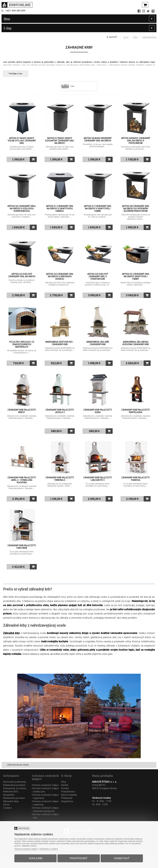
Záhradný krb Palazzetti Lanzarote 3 (98, 479)
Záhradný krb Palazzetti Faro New (22, 547)
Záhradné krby (149, 37)
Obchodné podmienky (15, 782)
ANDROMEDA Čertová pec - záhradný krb (60, 343)
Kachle (65, 785)
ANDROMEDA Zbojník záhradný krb (98, 343)
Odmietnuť (121, 858)
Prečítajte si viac (16, 74)
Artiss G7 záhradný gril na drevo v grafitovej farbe (98, 209)
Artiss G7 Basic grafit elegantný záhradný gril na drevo (60, 141)
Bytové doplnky (69, 795)
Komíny (65, 788)
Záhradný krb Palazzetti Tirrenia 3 (60, 479)
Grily (72, 86)
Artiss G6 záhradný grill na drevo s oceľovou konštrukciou (22, 209)
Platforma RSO (11, 792)
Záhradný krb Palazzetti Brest (22, 411)
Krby (135, 37)
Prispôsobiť (79, 858)
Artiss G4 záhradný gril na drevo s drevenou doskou (60, 276)
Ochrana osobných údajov (45, 785)
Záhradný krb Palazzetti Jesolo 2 (60, 411)
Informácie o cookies (51, 848)
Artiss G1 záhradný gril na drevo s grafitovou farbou (60, 209)
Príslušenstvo (68, 792)
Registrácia (67, 801)
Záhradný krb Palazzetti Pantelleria (136, 411)
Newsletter (9, 795)
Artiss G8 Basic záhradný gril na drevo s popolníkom (136, 141)
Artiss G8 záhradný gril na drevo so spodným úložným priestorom (136, 209)
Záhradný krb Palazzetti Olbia (98, 411)
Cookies (7, 808)
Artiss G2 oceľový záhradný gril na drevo (22, 275)
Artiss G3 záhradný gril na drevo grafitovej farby (136, 276)
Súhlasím (36, 858)
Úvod (126, 37)
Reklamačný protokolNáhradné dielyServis (14, 801)
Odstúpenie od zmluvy (15, 788)
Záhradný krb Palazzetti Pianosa (136, 479)
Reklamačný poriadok (14, 785)
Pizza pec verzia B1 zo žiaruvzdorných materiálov (22, 344)
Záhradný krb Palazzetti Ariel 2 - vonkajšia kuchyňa (22, 480)
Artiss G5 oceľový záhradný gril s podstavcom (98, 276)
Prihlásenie (67, 798)
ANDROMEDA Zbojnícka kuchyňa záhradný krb (136, 343)
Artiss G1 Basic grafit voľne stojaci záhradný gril (22, 141)
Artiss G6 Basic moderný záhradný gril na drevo (98, 139)
